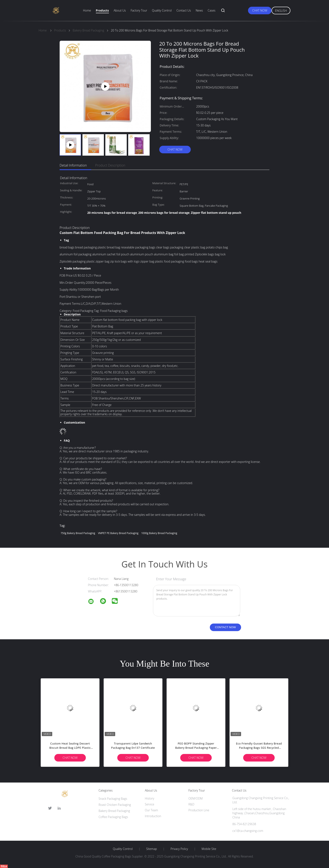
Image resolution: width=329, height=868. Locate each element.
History (149, 798)
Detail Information (73, 165)
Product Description (110, 165)
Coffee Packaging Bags (113, 817)
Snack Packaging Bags (113, 799)
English (281, 11)
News (199, 10)
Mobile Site (209, 849)
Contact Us (184, 10)
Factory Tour (139, 10)
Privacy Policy (179, 849)
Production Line (199, 810)
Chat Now (260, 10)
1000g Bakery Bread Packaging (159, 533)
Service (149, 804)
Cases (212, 10)
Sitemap (152, 849)
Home (87, 10)
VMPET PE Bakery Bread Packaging (118, 533)
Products (102, 10)
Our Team (151, 810)
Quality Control (162, 10)
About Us (120, 10)
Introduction (153, 816)
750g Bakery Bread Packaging (78, 533)
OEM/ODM (196, 798)
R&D (191, 804)
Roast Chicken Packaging (115, 805)
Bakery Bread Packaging (114, 811)
